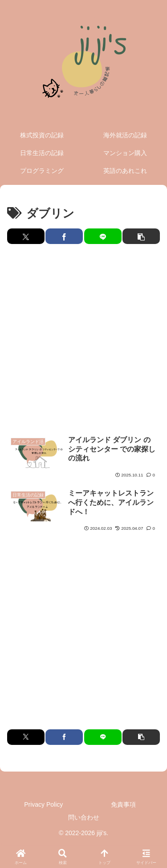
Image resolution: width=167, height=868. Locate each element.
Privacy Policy (43, 804)
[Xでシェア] (26, 236)
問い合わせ (84, 817)
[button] (141, 236)
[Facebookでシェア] (64, 236)
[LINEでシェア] (103, 236)
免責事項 (123, 804)
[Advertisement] (83, 340)
